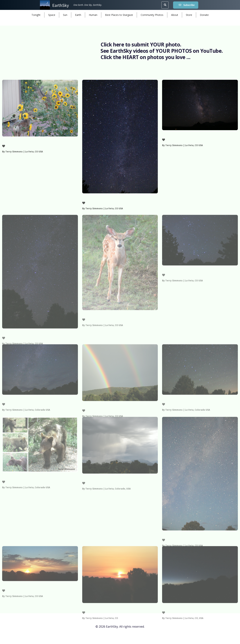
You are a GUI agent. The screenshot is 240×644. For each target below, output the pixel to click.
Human (93, 15)
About (175, 15)
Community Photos (152, 15)
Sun (65, 15)
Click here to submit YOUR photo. (141, 44)
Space (52, 15)
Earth (78, 15)
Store (189, 15)
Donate (204, 15)
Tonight (36, 15)
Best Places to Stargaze (119, 15)
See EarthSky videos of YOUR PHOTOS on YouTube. (162, 51)
